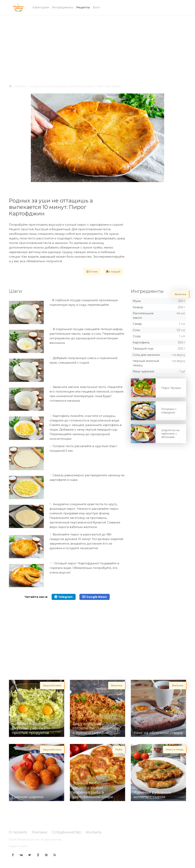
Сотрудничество (66, 832)
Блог (97, 7)
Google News (95, 597)
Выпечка (21, 86)
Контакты (94, 832)
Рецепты (84, 7)
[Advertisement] (97, 46)
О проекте (18, 832)
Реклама (40, 832)
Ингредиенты (63, 7)
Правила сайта (18, 846)
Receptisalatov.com (28, 839)
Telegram (64, 597)
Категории (41, 7)
